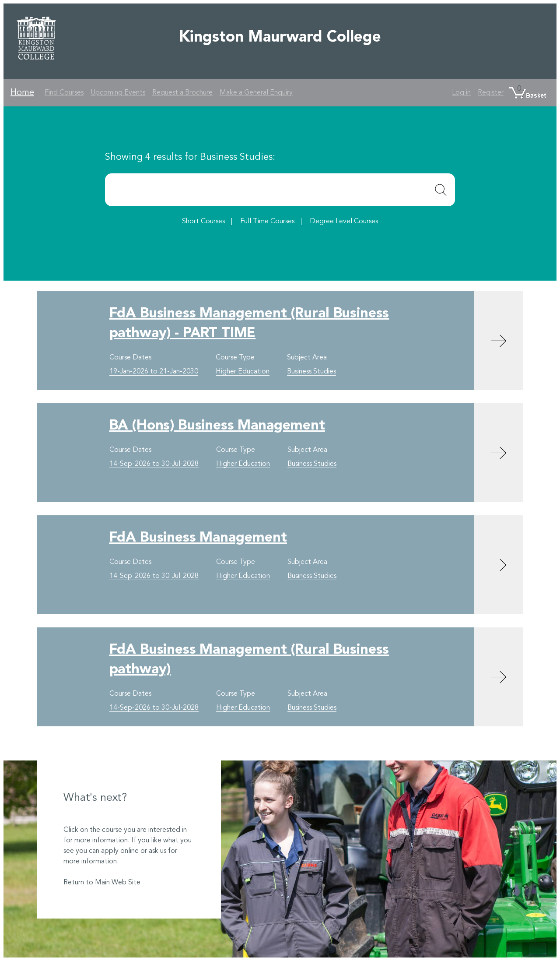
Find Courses (64, 93)
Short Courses (203, 222)
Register (491, 93)
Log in (461, 93)
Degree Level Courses (344, 222)
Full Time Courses (267, 222)
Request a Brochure (182, 93)
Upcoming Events (118, 93)
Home (22, 93)
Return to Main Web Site (102, 883)
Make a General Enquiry (256, 93)
